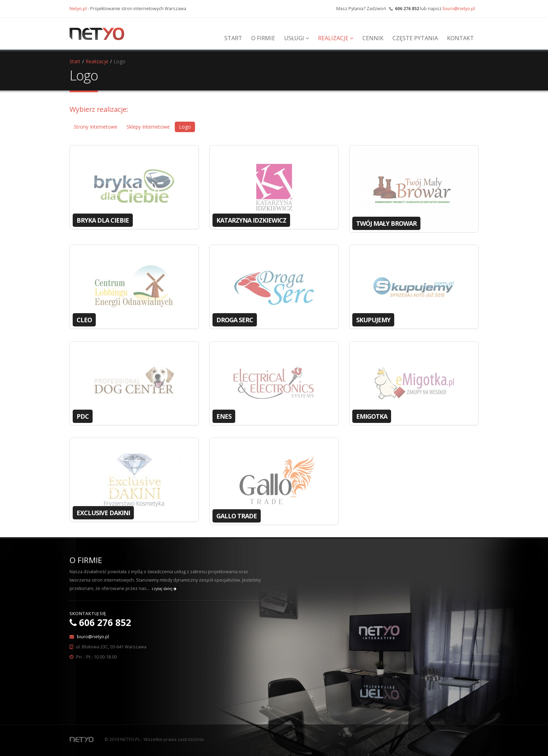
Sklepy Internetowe (148, 127)
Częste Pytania (415, 38)
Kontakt (460, 38)
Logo (185, 127)
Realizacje (336, 38)
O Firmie (263, 38)
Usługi (297, 38)
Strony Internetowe (96, 127)
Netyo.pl (78, 9)
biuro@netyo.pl (459, 9)
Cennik (373, 38)
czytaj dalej (164, 589)
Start (233, 38)
